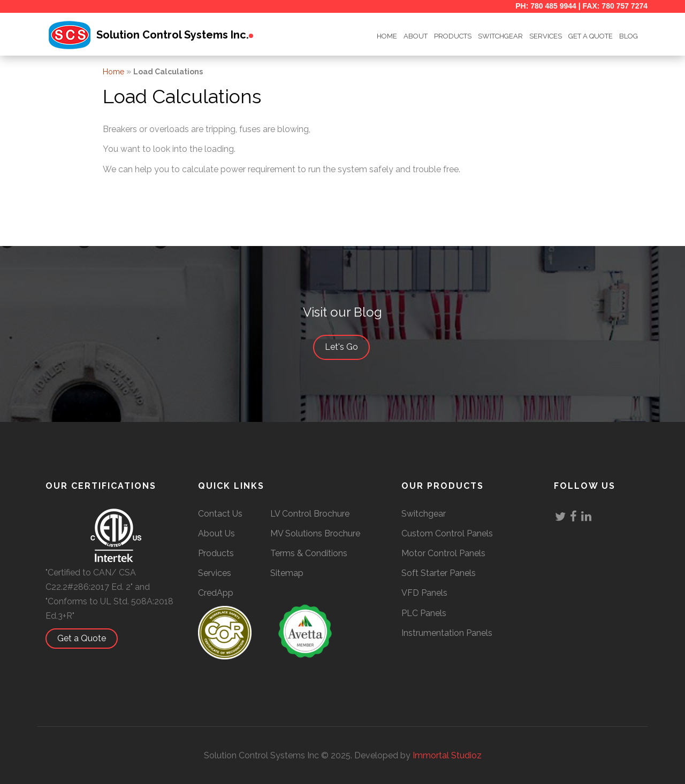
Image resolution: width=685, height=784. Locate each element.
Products (453, 36)
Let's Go (347, 347)
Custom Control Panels (447, 533)
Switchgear (424, 514)
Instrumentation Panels (447, 633)
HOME (387, 36)
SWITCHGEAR (500, 36)
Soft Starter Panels (439, 573)
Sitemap (287, 573)
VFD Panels (424, 593)
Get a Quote (87, 638)
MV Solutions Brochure (315, 533)
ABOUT (416, 36)
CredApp (216, 593)
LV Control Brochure (310, 514)
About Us (216, 533)
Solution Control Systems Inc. (173, 35)
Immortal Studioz (447, 755)
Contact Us (220, 514)
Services (546, 36)
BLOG (629, 36)
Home (113, 72)
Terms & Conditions (309, 553)
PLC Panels (424, 613)
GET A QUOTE (591, 36)
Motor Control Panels (443, 553)
